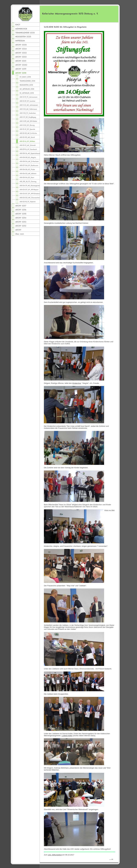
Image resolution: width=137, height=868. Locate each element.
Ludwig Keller (67, 736)
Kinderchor (77, 383)
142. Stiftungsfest (55, 855)
